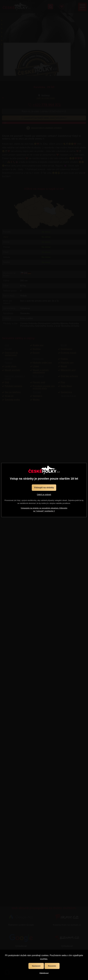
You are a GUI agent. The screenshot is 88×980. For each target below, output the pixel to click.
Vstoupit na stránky (44, 488)
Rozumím (52, 966)
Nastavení (36, 966)
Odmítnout (44, 973)
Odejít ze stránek (44, 495)
